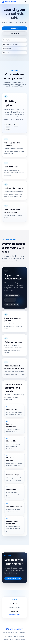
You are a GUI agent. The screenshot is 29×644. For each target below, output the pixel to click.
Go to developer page (13, 579)
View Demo (14, 28)
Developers (17, 639)
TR (26, 2)
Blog (11, 639)
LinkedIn (9, 636)
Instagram (15, 636)
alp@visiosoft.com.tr (15, 615)
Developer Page (15, 33)
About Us (6, 639)
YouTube (22, 636)
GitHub (23, 639)
